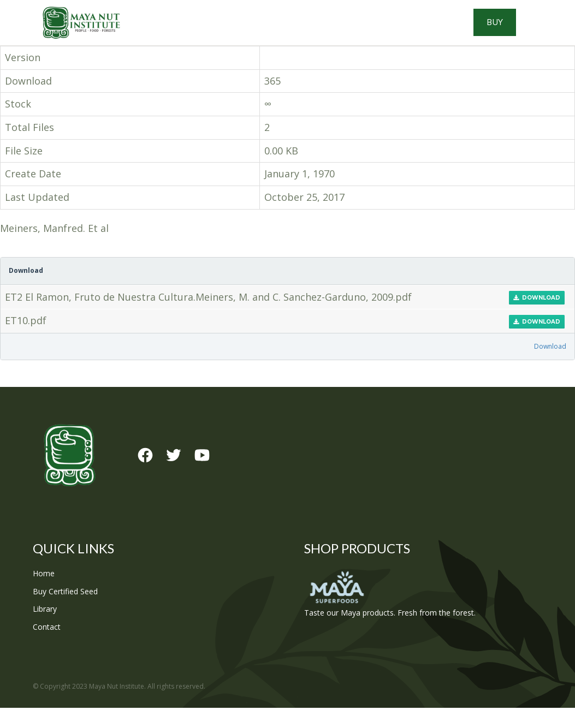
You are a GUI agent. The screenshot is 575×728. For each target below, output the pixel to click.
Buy (527, 33)
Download (537, 318)
